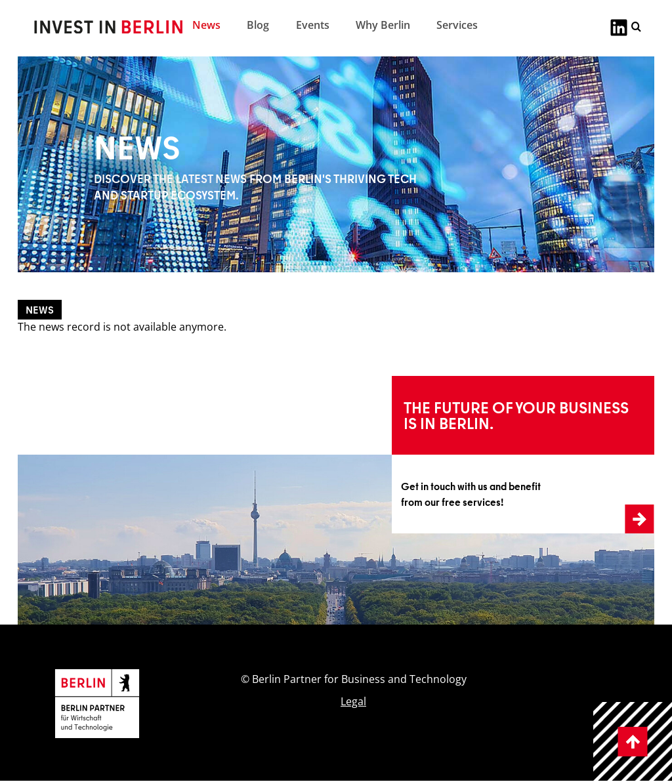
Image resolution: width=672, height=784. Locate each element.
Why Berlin (383, 25)
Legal (353, 701)
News (206, 25)
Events (313, 25)
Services (457, 25)
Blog (258, 25)
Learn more (418, 384)
